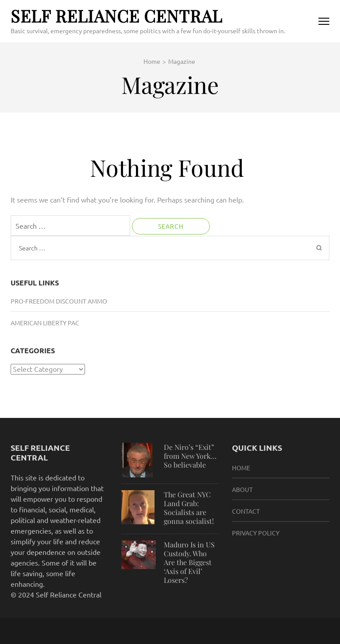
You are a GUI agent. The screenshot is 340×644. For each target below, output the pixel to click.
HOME (241, 468)
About (242, 489)
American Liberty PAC (45, 323)
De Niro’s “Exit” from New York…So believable (190, 456)
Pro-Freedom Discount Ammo (59, 301)
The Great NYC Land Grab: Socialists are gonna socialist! (189, 508)
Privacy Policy (256, 533)
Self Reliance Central (116, 16)
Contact (246, 511)
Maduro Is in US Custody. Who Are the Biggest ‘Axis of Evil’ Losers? (189, 562)
